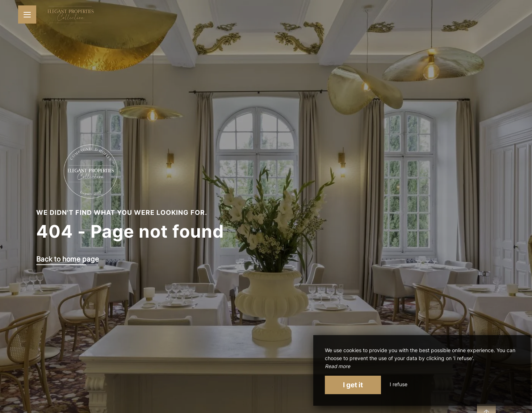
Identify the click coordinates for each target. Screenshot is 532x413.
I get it (353, 385)
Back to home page (68, 259)
